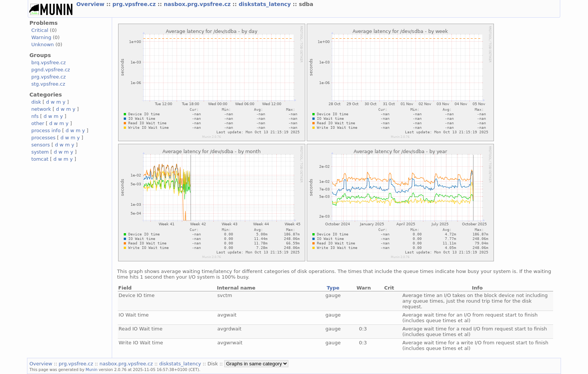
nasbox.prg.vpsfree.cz (198, 4)
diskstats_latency (265, 4)
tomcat (40, 159)
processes (43, 138)
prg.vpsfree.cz (135, 4)
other (38, 123)
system (40, 152)
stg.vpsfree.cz (48, 84)
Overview (91, 4)
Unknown (42, 44)
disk (36, 102)
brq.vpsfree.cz (48, 63)
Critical (40, 30)
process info (46, 130)
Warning (41, 37)
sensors (40, 145)
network (41, 109)
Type (333, 288)
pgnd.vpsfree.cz (50, 70)
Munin (91, 369)
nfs (35, 116)
